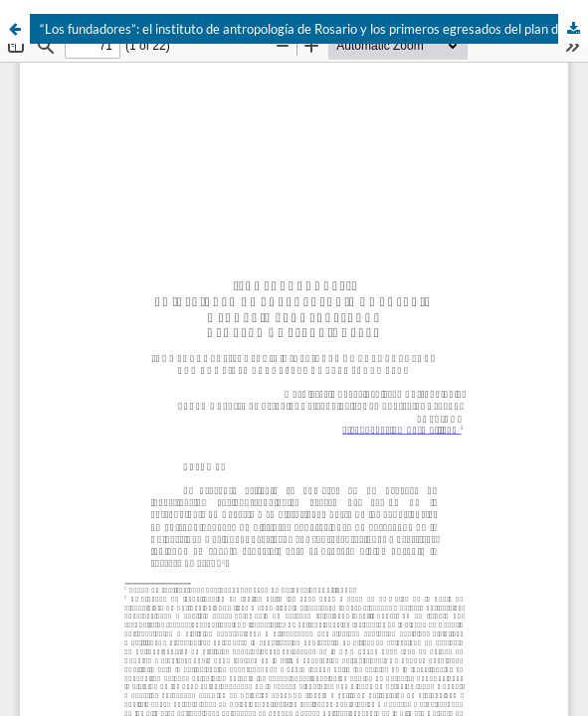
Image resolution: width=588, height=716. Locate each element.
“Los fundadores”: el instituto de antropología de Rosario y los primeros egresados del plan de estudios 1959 (314, 29)
